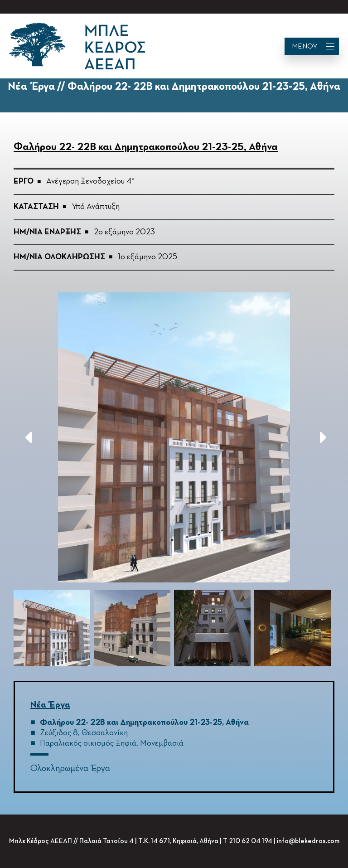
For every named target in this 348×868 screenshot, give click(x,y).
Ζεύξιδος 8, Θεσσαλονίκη (84, 733)
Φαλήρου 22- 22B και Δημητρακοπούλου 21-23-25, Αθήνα (144, 723)
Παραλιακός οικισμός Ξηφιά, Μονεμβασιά (112, 743)
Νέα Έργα (50, 705)
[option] (174, 437)
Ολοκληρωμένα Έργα (70, 768)
